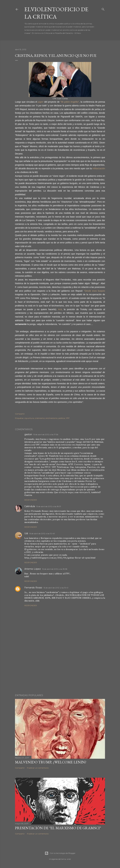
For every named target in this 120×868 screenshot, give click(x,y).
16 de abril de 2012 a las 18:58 (55, 569)
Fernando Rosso (33, 588)
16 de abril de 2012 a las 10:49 (42, 533)
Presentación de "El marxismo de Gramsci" (58, 828)
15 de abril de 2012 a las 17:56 (46, 434)
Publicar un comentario (38, 768)
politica (62, 418)
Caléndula (30, 506)
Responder (31, 500)
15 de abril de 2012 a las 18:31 (49, 506)
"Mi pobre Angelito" (70, 102)
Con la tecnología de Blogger (60, 853)
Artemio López (33, 569)
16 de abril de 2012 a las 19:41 (56, 588)
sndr (69, 859)
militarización (99, 168)
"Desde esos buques (94, 291)
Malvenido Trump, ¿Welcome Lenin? (51, 762)
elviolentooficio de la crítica (56, 13)
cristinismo (40, 418)
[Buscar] (103, 9)
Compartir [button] (20, 414)
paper (41, 102)
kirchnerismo (52, 418)
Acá (60, 309)
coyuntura (29, 418)
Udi (26, 533)
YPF (68, 418)
